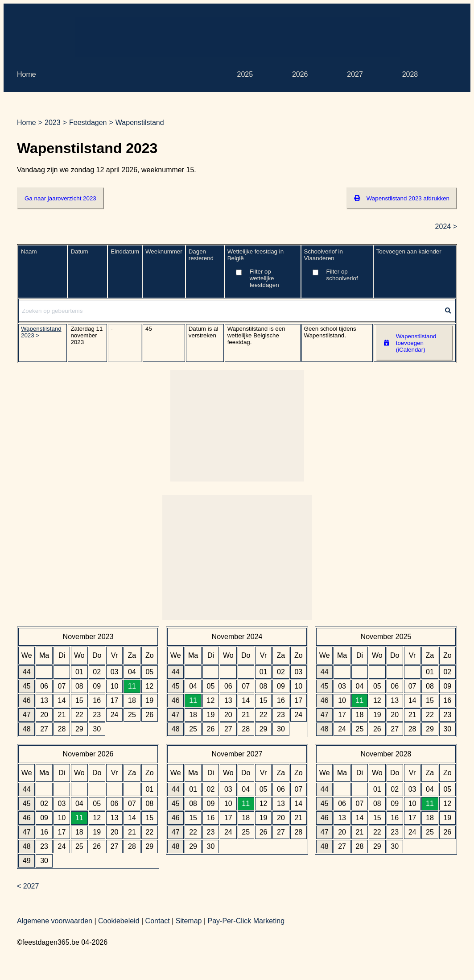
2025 (245, 74)
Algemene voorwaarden (55, 921)
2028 (410, 74)
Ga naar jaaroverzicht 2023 (60, 198)
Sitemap (189, 921)
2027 (355, 74)
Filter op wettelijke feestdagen (264, 278)
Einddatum (125, 251)
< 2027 (28, 886)
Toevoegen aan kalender (409, 251)
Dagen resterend (201, 255)
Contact (158, 921)
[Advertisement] (237, 37)
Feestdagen (88, 122)
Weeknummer (164, 251)
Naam (29, 251)
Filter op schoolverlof (342, 275)
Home (27, 74)
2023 (53, 122)
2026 (300, 74)
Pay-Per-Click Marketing (246, 921)
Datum (79, 251)
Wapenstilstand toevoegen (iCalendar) (410, 343)
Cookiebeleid (119, 921)
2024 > (446, 226)
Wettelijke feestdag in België (263, 272)
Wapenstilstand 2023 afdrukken (402, 198)
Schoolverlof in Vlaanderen (337, 268)
